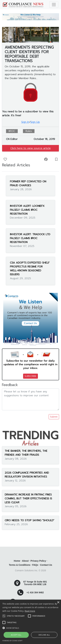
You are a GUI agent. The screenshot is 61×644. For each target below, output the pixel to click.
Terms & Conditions (20, 565)
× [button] (58, 602)
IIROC (12, 131)
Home (17, 561)
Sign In (25, 122)
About (25, 561)
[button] (30, 628)
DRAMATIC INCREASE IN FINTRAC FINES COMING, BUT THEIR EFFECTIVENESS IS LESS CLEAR (28, 499)
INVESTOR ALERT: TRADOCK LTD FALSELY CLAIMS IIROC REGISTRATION (30, 238)
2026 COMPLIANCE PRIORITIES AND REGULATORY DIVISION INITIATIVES (27, 475)
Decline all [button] (44, 635)
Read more (30, 611)
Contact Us (46, 565)
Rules (29, 131)
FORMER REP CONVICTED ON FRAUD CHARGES (28, 183)
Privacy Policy (38, 561)
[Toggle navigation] (54, 5)
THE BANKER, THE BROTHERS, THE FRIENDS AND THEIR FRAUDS (26, 453)
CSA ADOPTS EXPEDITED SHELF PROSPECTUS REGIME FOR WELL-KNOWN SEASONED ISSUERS (30, 269)
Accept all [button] (16, 635)
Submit (54, 417)
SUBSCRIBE (30, 376)
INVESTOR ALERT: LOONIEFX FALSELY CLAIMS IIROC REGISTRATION (27, 210)
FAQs (35, 565)
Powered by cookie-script (12, 641)
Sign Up (35, 122)
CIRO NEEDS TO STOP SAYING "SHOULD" (29, 520)
